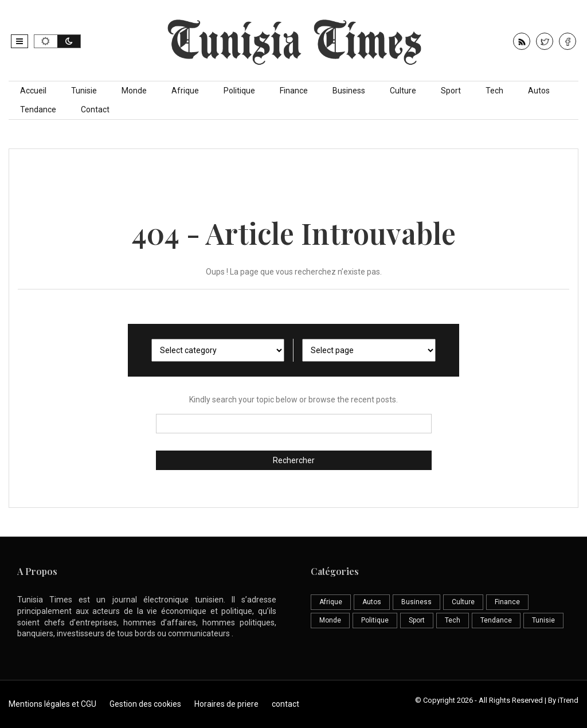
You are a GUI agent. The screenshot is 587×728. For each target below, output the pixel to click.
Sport (451, 91)
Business (349, 91)
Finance (294, 91)
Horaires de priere (226, 704)
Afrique (185, 91)
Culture (403, 91)
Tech (494, 91)
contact (285, 704)
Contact (95, 109)
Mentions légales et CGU (52, 704)
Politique (239, 91)
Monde (134, 91)
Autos (539, 91)
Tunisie (84, 91)
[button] (19, 41)
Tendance (38, 109)
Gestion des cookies (145, 704)
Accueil (33, 91)
